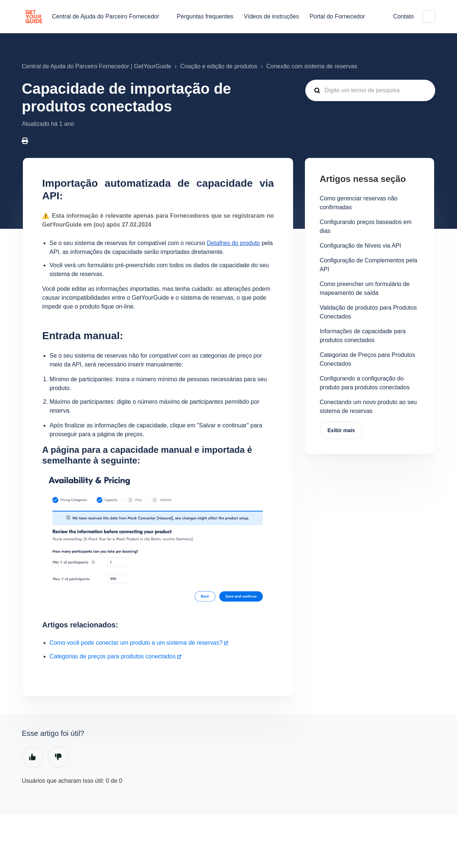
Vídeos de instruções (272, 16)
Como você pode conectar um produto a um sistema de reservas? (136, 643)
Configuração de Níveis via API (360, 246)
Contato (403, 16)
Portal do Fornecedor (337, 16)
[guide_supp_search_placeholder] (370, 90)
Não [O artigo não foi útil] (58, 757)
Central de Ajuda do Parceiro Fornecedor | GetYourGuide (97, 66)
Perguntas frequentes (205, 16)
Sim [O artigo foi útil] (32, 757)
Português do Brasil (429, 17)
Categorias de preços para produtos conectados (113, 656)
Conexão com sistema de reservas (312, 66)
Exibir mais (341, 430)
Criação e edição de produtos (219, 66)
